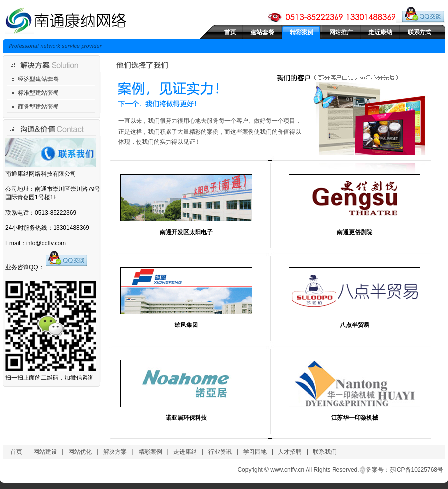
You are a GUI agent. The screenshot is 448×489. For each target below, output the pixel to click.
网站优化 (80, 452)
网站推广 (341, 32)
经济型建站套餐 (38, 79)
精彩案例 (302, 32)
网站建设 (45, 452)
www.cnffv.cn (287, 470)
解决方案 (115, 452)
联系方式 (420, 32)
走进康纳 (185, 452)
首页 (230, 32)
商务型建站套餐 (38, 107)
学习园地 (255, 452)
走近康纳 (380, 32)
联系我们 (325, 452)
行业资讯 (220, 452)
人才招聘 (290, 452)
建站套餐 (262, 32)
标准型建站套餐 (38, 93)
